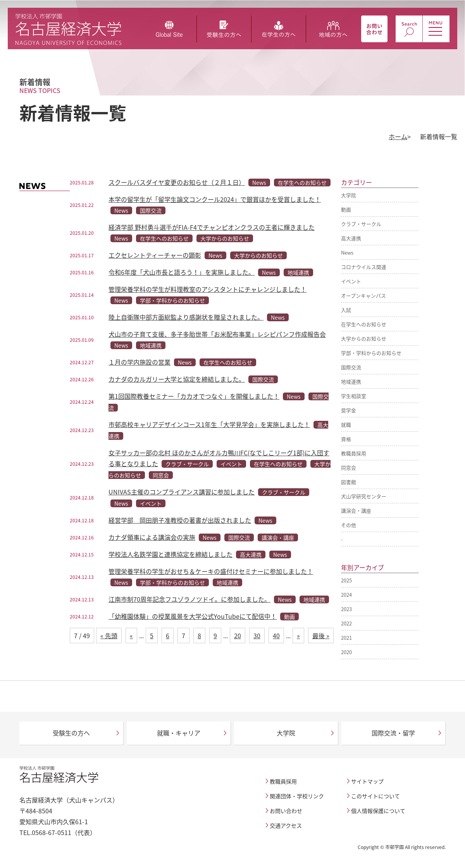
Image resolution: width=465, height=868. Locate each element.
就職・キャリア (179, 733)
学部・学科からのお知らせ (371, 353)
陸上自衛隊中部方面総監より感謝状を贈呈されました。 (186, 317)
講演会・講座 (356, 511)
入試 (346, 310)
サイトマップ (367, 781)
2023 (346, 609)
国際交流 (351, 367)
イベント (351, 281)
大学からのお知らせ (364, 338)
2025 (346, 580)
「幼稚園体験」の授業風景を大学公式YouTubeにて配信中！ (193, 616)
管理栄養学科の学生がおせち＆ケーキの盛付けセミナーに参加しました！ (211, 571)
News (347, 252)
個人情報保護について (378, 811)
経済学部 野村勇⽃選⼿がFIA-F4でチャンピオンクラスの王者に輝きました (212, 227)
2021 (346, 638)
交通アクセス (286, 825)
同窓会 (349, 468)
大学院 (349, 195)
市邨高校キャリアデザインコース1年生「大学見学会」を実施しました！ (209, 424)
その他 (349, 525)
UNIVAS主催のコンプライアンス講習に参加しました (182, 492)
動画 (346, 209)
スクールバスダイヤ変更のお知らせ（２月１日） (177, 182)
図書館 (349, 482)
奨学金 (349, 410)
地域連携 (351, 381)
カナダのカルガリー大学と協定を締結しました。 (177, 379)
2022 (346, 623)
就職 (346, 425)
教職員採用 (354, 453)
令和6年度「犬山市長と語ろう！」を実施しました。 (182, 272)
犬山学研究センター (364, 496)
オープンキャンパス (363, 295)
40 (276, 635)
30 (257, 635)
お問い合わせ (286, 811)
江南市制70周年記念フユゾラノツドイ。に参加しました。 (189, 599)
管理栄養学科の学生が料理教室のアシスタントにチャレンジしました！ (208, 289)
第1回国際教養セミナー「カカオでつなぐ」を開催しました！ (194, 396)
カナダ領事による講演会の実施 (152, 537)
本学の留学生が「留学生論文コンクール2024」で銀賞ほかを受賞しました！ (215, 199)
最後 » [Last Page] (321, 635)
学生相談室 (354, 396)
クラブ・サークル (361, 224)
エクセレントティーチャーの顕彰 (155, 255)
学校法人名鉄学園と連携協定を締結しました (170, 554)
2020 (346, 652)
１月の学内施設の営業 (139, 362)
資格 (346, 439)
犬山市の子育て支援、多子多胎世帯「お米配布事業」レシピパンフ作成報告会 (217, 334)
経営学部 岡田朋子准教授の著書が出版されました (180, 520)
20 (238, 635)
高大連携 (351, 238)
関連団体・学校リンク (297, 796)
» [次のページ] (298, 635)
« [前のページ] (131, 635)
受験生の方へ (71, 733)
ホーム (398, 136)
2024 (346, 595)
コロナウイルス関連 (364, 267)
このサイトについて (375, 796)
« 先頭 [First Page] (109, 635)
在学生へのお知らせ (364, 324)
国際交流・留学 (393, 733)
